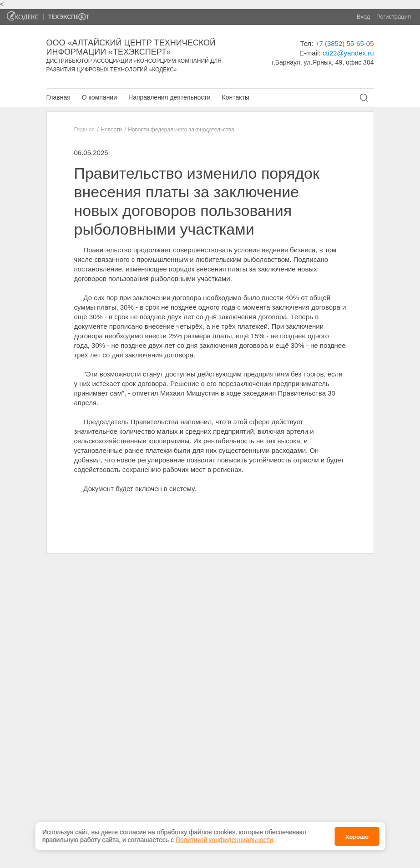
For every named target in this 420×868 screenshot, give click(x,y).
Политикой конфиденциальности (224, 836)
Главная (58, 97)
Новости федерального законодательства (181, 130)
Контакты (235, 97)
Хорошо (357, 833)
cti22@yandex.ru (348, 53)
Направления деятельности (169, 97)
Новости (111, 130)
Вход (363, 17)
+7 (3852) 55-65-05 (345, 43)
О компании (99, 97)
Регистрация (394, 17)
